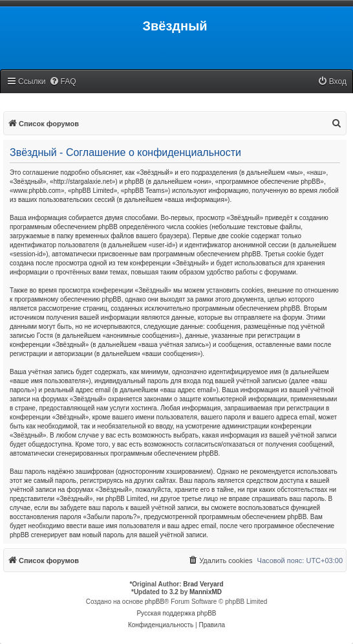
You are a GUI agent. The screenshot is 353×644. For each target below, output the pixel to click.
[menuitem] (63, 82)
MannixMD (206, 592)
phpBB (155, 602)
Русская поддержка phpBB (176, 613)
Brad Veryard (203, 584)
